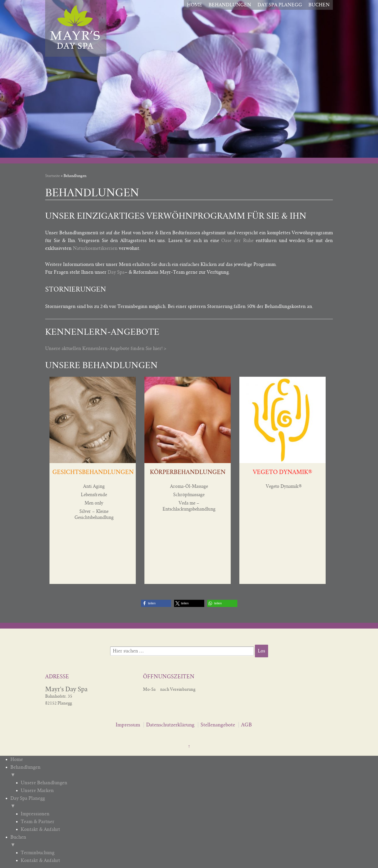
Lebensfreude (94, 495)
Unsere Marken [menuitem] (37, 791)
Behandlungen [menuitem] (190, 772)
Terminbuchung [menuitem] (38, 853)
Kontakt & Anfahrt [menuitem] (40, 829)
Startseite (52, 176)
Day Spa (116, 272)
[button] (156, 603)
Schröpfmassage (189, 495)
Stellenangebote (218, 725)
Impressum (128, 725)
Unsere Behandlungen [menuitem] (44, 783)
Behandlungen (230, 5)
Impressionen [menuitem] (35, 814)
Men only (94, 503)
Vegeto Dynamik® (284, 486)
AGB (246, 725)
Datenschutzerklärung (170, 725)
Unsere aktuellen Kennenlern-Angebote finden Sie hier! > (106, 349)
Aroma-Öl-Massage (189, 486)
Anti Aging (94, 486)
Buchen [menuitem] (190, 842)
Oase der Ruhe (237, 241)
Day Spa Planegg (280, 5)
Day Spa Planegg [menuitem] (190, 803)
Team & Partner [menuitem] (38, 822)
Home (195, 5)
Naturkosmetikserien (95, 248)
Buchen (319, 5)
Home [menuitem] (17, 759)
